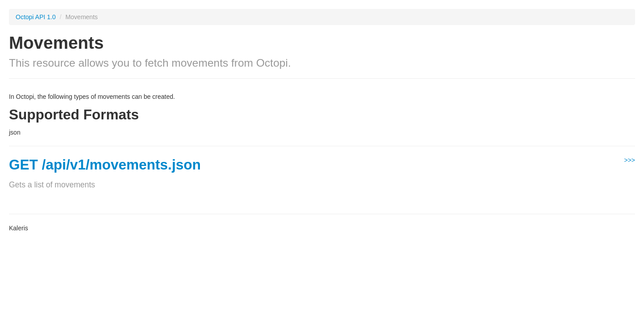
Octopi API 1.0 (36, 17)
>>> (629, 160)
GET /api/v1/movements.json (105, 165)
